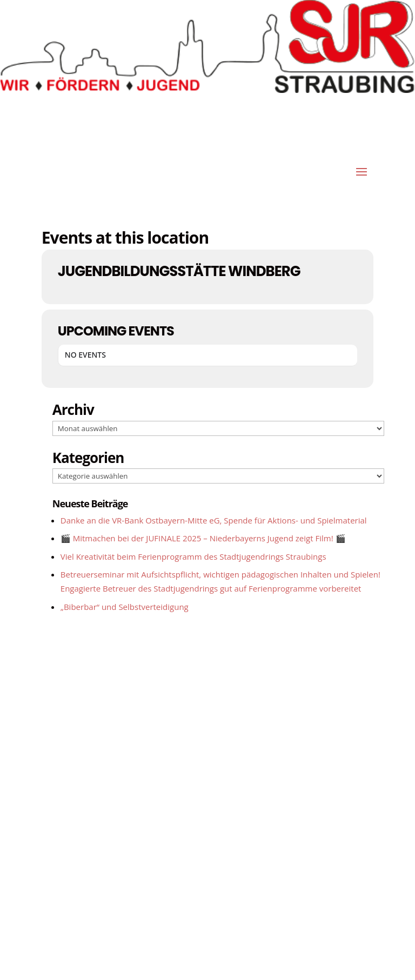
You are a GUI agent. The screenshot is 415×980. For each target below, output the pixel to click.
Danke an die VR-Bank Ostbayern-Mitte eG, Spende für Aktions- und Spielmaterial (214, 520)
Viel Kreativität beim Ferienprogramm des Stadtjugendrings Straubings (193, 556)
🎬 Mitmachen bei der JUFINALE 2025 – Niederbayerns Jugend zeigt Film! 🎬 (203, 538)
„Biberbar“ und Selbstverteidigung (125, 607)
